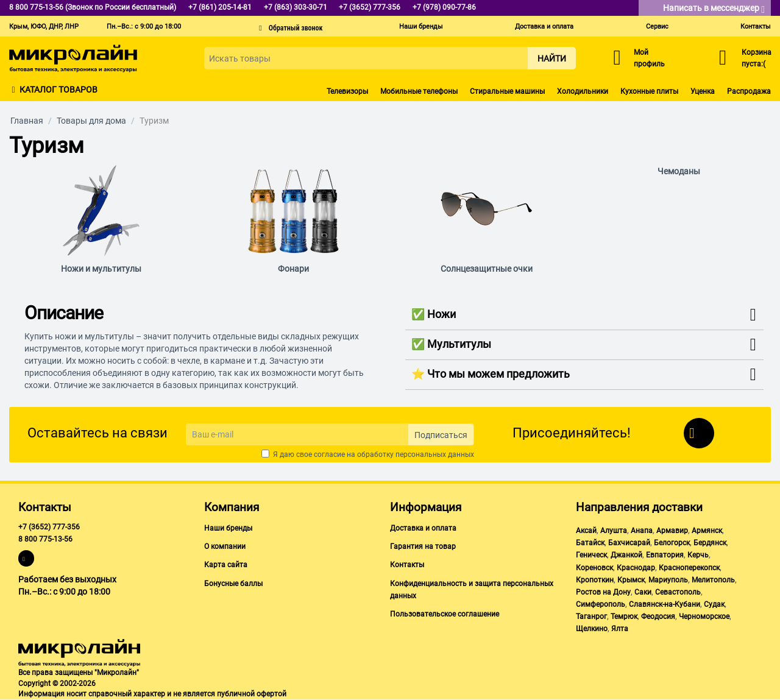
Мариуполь (668, 580)
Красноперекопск (689, 568)
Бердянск (710, 543)
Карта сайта (226, 565)
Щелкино (592, 629)
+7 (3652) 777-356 (49, 527)
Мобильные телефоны (419, 91)
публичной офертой (252, 694)
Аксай (586, 531)
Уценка (703, 91)
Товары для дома (91, 121)
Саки (643, 592)
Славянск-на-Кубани (665, 604)
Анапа (642, 531)
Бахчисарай (629, 543)
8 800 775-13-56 (45, 539)
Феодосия (658, 617)
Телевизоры (347, 91)
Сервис (657, 27)
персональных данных (435, 454)
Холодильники (583, 91)
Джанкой (626, 555)
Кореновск (594, 568)
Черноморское (704, 617)
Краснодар (636, 568)
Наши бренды (421, 27)
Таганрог (591, 617)
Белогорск (672, 543)
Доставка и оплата (544, 27)
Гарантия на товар (423, 546)
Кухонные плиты (649, 91)
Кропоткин (595, 580)
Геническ (591, 555)
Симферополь (601, 604)
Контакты (756, 27)
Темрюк (624, 617)
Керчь (698, 555)
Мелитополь (713, 580)
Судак (714, 604)
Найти (552, 58)
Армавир (672, 531)
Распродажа (749, 91)
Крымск (631, 580)
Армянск (707, 531)
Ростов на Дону (603, 592)
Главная (27, 121)
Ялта (620, 629)
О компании (225, 546)
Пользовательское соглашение (445, 614)
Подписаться (441, 435)
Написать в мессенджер (714, 9)
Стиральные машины (507, 91)
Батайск (590, 543)
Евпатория (665, 555)
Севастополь (678, 592)
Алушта (614, 531)
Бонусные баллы (233, 584)
